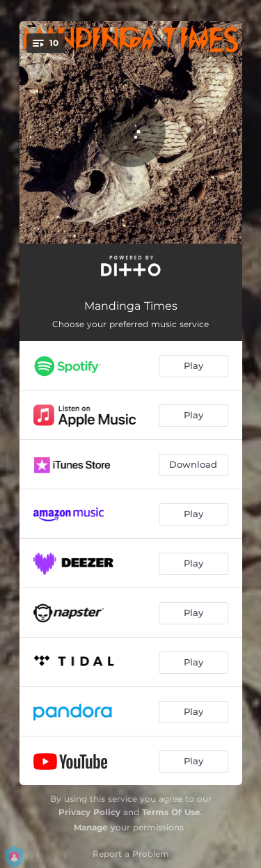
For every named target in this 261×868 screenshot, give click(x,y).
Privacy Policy (89, 812)
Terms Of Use (171, 812)
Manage (91, 827)
